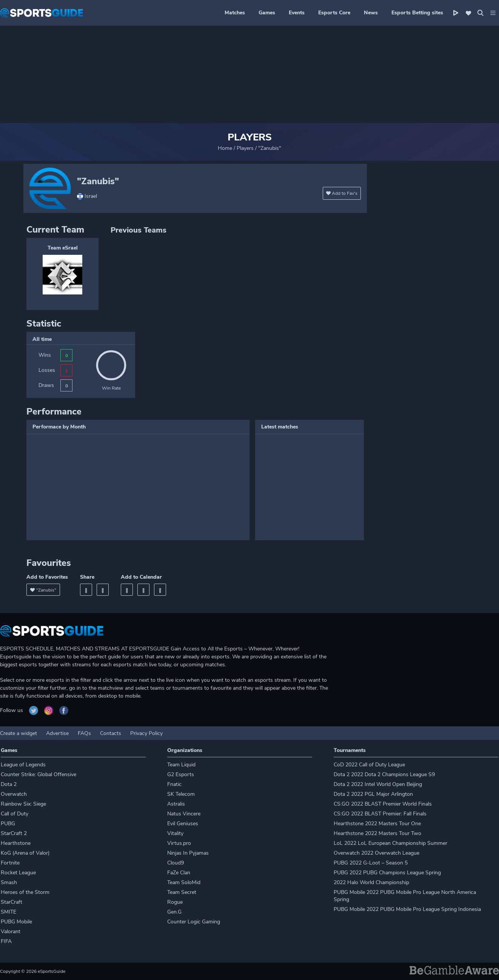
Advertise (57, 733)
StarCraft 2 (14, 833)
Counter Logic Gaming (194, 922)
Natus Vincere (184, 814)
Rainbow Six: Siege (23, 804)
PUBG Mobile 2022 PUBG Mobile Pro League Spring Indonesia (407, 909)
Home (225, 148)
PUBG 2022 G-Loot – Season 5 (371, 863)
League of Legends (23, 765)
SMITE (8, 912)
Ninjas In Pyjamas (188, 853)
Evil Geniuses (183, 824)
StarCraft (12, 902)
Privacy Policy (146, 733)
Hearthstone (16, 843)
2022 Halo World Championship (371, 882)
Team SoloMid (184, 882)
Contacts (111, 733)
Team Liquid (181, 765)
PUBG (8, 824)
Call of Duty (15, 814)
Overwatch (14, 794)
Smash (9, 882)
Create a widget (18, 733)
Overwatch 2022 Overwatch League (377, 853)
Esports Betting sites (417, 13)
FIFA (6, 941)
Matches (235, 13)
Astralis (176, 804)
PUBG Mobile (16, 922)
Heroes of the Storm (25, 892)
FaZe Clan (179, 873)
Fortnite (10, 863)
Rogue (175, 902)
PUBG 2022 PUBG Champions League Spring (387, 873)
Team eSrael (63, 248)
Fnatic (174, 784)
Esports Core (334, 13)
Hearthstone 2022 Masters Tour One (377, 824)
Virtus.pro (179, 843)
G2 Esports (181, 774)
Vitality (175, 833)
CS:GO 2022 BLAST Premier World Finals (383, 804)
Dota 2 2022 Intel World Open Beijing (378, 784)
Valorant (11, 931)
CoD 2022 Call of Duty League (369, 765)
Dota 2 (9, 784)
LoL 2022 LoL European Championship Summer (390, 843)
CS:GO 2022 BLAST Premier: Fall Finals (380, 814)
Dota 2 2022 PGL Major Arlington (373, 794)
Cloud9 (176, 863)
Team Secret (182, 892)
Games (267, 13)
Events (297, 13)
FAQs (84, 733)
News (371, 13)
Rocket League (18, 873)
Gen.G (174, 912)
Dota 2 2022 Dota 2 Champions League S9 (384, 774)
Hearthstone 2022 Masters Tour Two (377, 833)
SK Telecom (181, 794)
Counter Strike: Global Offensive (39, 774)
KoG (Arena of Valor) (25, 853)
